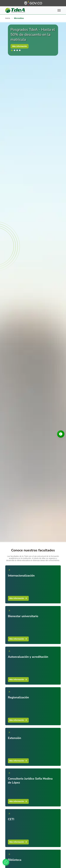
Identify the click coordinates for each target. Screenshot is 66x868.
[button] (12, 50)
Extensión (14, 738)
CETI (11, 819)
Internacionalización (21, 576)
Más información (20, 46)
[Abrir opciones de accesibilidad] (61, 434)
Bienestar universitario (23, 616)
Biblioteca (15, 860)
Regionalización (18, 697)
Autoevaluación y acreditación (28, 657)
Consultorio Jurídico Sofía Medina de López (30, 781)
